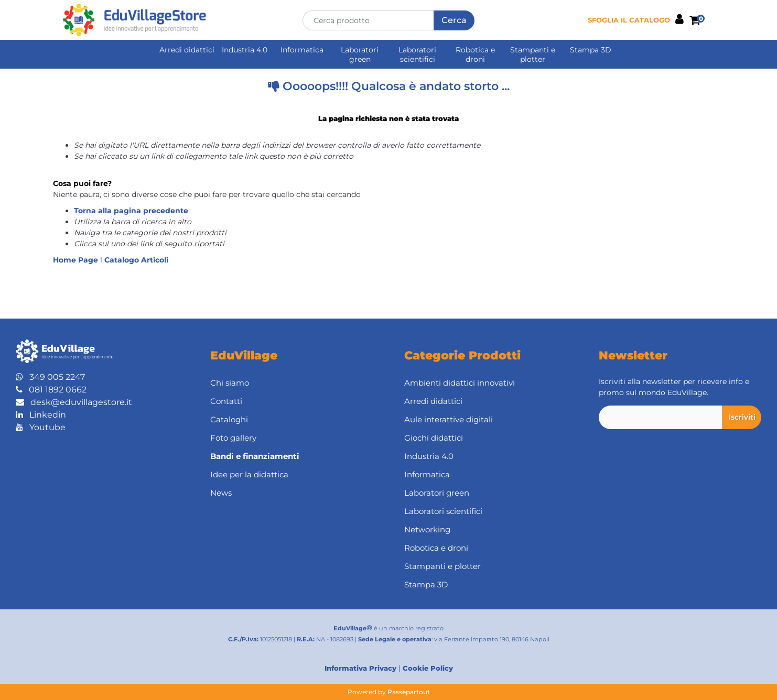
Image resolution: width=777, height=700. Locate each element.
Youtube (41, 427)
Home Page (77, 260)
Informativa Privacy (360, 668)
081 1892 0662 (51, 390)
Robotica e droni (475, 54)
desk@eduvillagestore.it (74, 402)
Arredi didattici (187, 50)
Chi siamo (230, 383)
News (221, 493)
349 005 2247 (50, 377)
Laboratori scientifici (417, 54)
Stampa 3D (591, 50)
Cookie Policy (428, 668)
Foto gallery (233, 438)
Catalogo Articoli (136, 260)
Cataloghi (229, 419)
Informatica (302, 50)
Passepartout (409, 692)
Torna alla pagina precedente (131, 211)
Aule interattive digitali (449, 419)
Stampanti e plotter (533, 54)
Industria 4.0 (245, 50)
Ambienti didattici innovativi (460, 383)
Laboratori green (360, 54)
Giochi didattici (434, 438)
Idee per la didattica (249, 474)
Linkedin (41, 415)
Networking (427, 529)
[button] (454, 20)
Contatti (226, 401)
